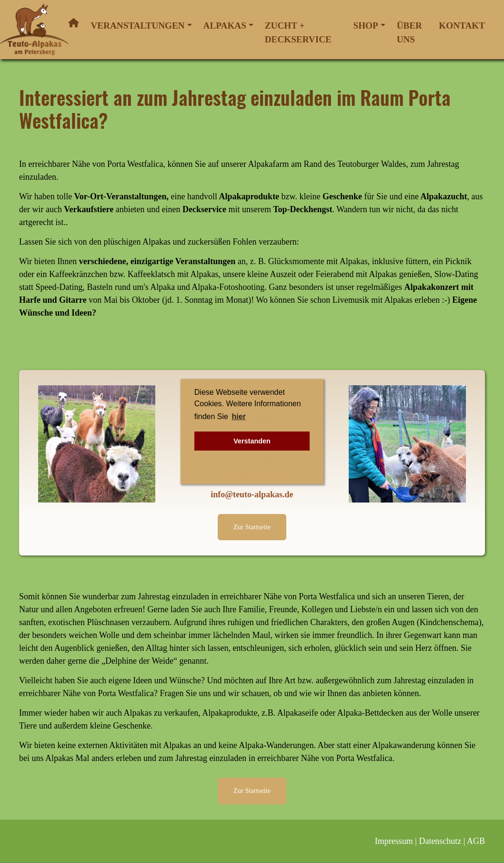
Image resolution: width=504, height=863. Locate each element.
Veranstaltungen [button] (137, 26)
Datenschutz (440, 841)
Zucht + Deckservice (298, 32)
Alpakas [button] (225, 26)
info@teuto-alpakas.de (252, 494)
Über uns (409, 32)
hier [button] (239, 416)
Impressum (394, 841)
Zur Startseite (252, 527)
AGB (476, 841)
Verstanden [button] (252, 441)
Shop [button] (366, 26)
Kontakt (462, 26)
